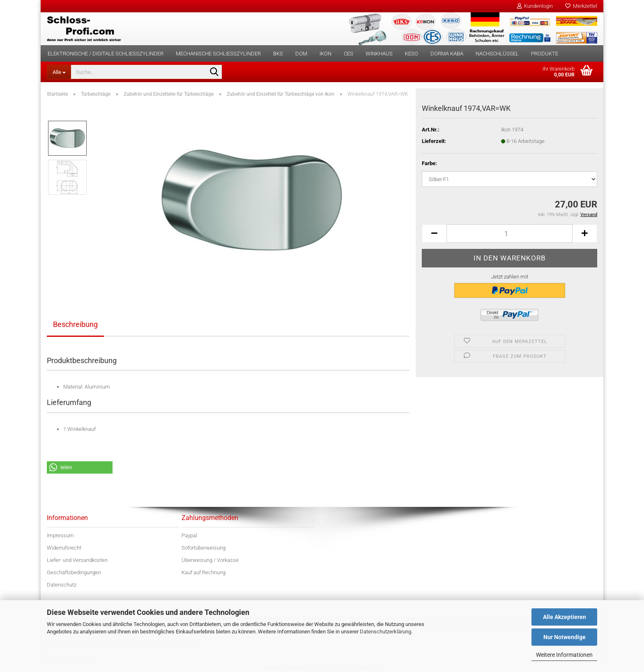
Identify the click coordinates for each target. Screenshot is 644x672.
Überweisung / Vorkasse (210, 560)
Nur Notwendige (565, 637)
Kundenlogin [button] (535, 6)
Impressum (60, 535)
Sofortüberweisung (204, 548)
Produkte (545, 54)
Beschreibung (75, 324)
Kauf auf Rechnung (204, 572)
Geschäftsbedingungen (74, 572)
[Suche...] (59, 72)
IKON (325, 54)
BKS (278, 54)
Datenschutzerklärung (385, 632)
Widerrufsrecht (64, 548)
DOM (301, 54)
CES (348, 54)
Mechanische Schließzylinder (218, 54)
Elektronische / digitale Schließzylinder (106, 54)
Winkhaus (379, 54)
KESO (412, 54)
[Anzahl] (509, 234)
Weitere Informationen (564, 655)
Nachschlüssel (497, 54)
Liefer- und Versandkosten (77, 560)
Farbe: (429, 163)
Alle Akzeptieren (565, 617)
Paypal (189, 535)
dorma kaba (447, 54)
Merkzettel (581, 6)
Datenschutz (62, 585)
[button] (434, 234)
